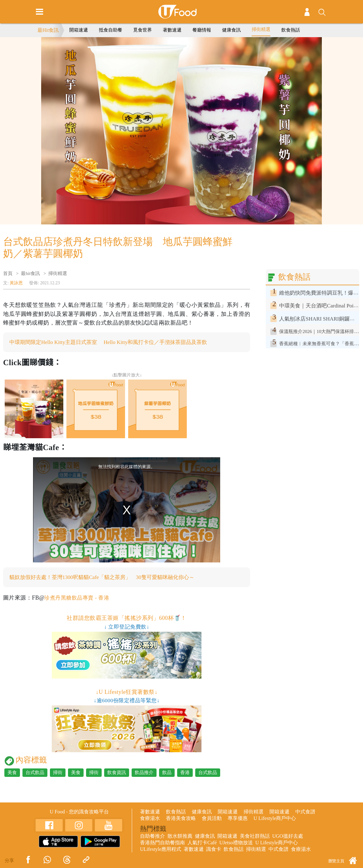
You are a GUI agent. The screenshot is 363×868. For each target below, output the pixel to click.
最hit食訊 (30, 273)
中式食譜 (305, 812)
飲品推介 (144, 773)
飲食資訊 (117, 773)
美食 (12, 773)
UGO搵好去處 (288, 837)
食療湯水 (150, 819)
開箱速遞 (79, 30)
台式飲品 (35, 773)
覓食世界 (143, 30)
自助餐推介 (152, 837)
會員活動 (212, 819)
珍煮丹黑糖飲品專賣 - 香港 (79, 598)
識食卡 (214, 850)
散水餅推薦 (180, 837)
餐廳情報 (202, 30)
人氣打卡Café (202, 843)
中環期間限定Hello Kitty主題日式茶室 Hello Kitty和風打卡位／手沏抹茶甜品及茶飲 (114, 342)
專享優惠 (238, 819)
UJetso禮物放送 (236, 843)
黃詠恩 (16, 283)
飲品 (167, 773)
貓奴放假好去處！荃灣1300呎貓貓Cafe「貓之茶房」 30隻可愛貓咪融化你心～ (107, 578)
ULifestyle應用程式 (161, 850)
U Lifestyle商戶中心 (275, 819)
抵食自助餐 (111, 30)
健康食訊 (231, 30)
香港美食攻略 (181, 819)
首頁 (8, 273)
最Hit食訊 (48, 30)
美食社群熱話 (255, 837)
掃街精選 (261, 29)
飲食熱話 (291, 30)
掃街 (58, 773)
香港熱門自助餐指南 (162, 843)
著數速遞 (172, 30)
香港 (185, 773)
